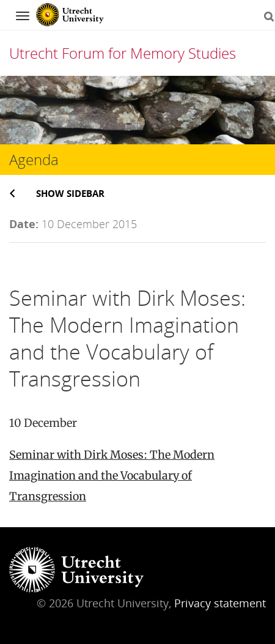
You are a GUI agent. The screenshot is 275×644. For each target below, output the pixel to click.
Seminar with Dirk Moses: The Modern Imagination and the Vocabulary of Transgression (112, 476)
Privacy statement (220, 603)
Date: (24, 224)
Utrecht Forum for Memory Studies (123, 53)
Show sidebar (70, 193)
